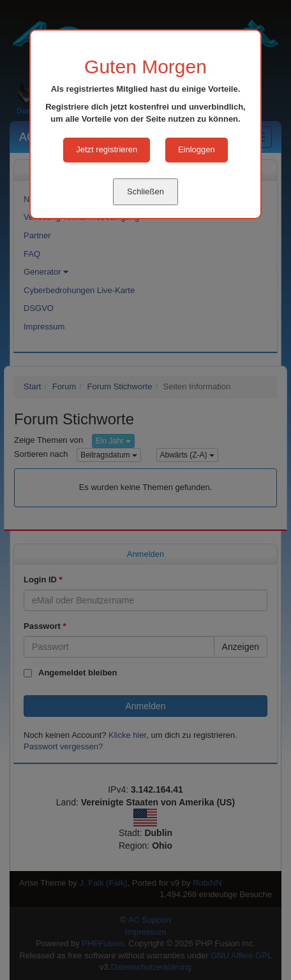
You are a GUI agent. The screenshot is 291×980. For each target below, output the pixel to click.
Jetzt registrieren (107, 149)
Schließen (145, 191)
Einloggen (197, 149)
